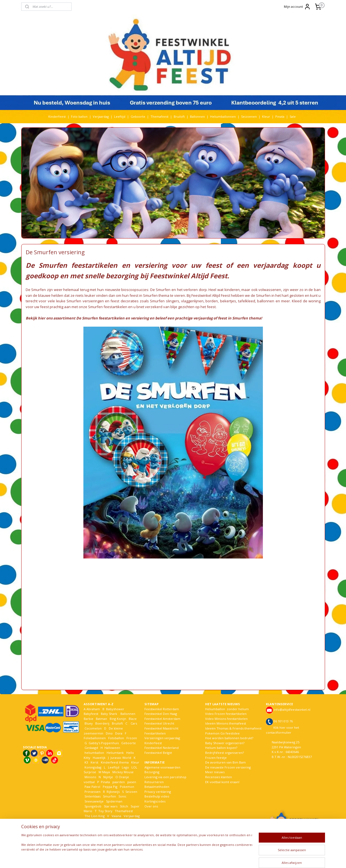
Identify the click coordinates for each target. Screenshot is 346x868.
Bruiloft (179, 116)
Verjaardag (101, 116)
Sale (293, 116)
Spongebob (93, 806)
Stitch (124, 806)
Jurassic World (121, 758)
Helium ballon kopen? (221, 748)
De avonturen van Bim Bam (225, 762)
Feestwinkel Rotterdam (162, 709)
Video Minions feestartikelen (226, 719)
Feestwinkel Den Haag (161, 714)
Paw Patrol (92, 787)
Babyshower (116, 709)
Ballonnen (197, 116)
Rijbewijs (113, 792)
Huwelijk (99, 758)
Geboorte (138, 116)
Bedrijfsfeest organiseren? (224, 753)
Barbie (89, 719)
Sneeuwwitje (94, 801)
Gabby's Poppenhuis (103, 743)
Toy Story (105, 811)
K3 (86, 762)
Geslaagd (91, 748)
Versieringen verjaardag (162, 738)
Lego (125, 767)
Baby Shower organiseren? (225, 743)
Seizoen (131, 792)
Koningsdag (93, 767)
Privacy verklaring (158, 792)
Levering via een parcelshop (165, 777)
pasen (132, 782)
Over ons (151, 806)
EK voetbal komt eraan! (222, 782)
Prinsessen (92, 792)
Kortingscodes (155, 801)
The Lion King (94, 816)
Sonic (122, 796)
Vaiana (116, 816)
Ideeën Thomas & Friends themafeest (233, 728)
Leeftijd (120, 116)
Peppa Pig (110, 787)
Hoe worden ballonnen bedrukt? (229, 738)
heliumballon (94, 753)
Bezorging (152, 772)
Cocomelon (93, 728)
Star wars (111, 806)
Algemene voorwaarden (162, 767)
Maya (106, 772)
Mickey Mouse (123, 772)
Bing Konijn (118, 719)
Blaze (132, 719)
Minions (90, 777)
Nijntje (108, 777)
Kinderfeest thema (115, 762)
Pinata (280, 116)
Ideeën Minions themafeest (226, 723)
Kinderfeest (57, 116)
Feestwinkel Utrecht (159, 723)
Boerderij (102, 723)
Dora (118, 733)
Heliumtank (115, 753)
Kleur (266, 116)
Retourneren (154, 782)
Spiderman (114, 801)
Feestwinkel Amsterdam (162, 719)
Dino (109, 733)
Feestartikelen (155, 733)
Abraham (93, 709)
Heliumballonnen (223, 116)
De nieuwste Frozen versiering (228, 767)
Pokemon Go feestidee (222, 733)
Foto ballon (79, 116)
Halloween (112, 748)
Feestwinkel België (158, 753)
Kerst (94, 762)
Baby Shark (109, 714)
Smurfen (109, 796)
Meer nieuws (215, 772)
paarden (119, 782)
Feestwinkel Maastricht (161, 728)
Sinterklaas (93, 796)
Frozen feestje (216, 758)
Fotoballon (116, 738)
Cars (134, 723)
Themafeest (159, 116)
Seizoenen (249, 116)
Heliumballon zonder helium (227, 709)
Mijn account (297, 7)
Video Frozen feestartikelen (226, 714)
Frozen (132, 738)
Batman (101, 719)
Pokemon (127, 787)
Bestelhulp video (157, 796)
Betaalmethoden (157, 787)
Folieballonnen (95, 738)
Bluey (89, 723)
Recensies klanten (219, 777)
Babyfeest (91, 714)
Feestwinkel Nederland (162, 748)
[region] (137, 848)
